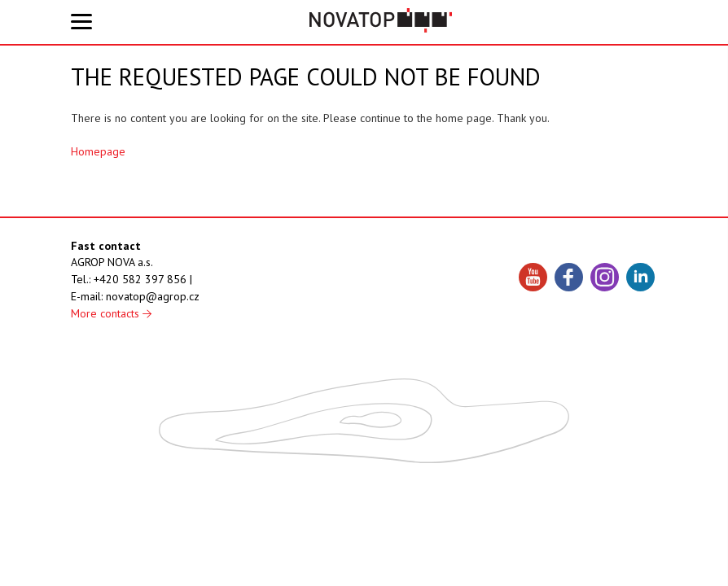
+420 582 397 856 (140, 279)
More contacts (111, 313)
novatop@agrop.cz (153, 296)
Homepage (98, 151)
